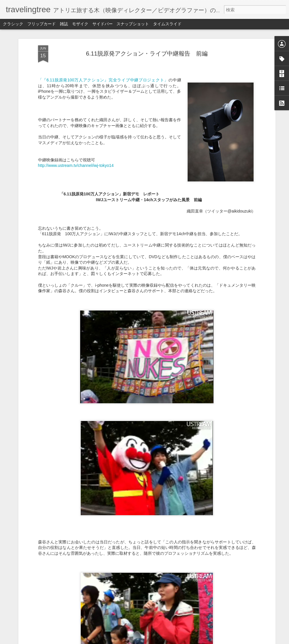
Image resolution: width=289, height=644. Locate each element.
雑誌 (64, 24)
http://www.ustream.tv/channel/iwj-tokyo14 (76, 165)
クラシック (13, 24)
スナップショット (133, 24)
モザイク (80, 24)
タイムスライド (167, 24)
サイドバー (103, 24)
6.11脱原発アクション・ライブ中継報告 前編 (147, 53)
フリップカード (42, 24)
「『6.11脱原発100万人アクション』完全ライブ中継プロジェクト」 (103, 80)
